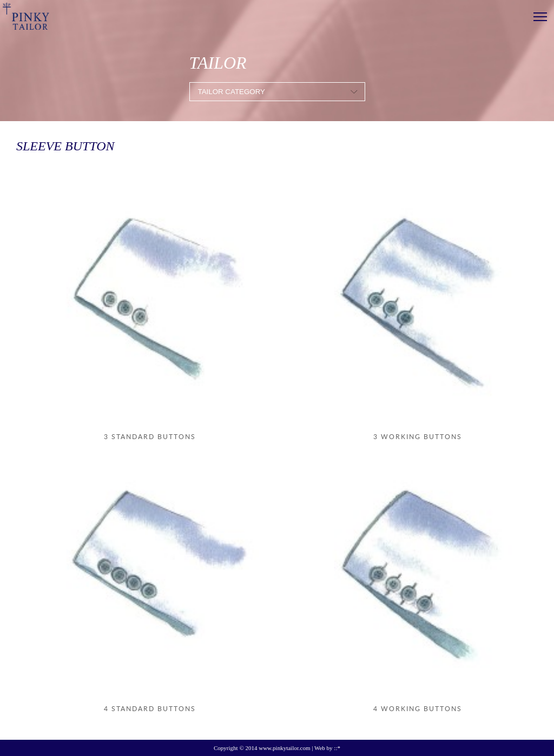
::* (337, 748)
